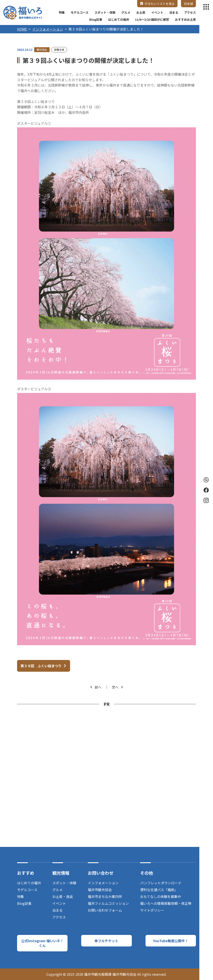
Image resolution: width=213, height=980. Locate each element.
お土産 (141, 12)
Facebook (206, 490)
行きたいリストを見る (160, 4)
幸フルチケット (106, 941)
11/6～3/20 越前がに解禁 (152, 20)
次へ (115, 687)
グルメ (126, 12)
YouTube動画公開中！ (171, 941)
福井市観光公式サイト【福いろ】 (23, 13)
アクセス (190, 12)
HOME (22, 29)
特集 (62, 12)
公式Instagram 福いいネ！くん (42, 943)
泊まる (174, 12)
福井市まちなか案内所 (105, 896)
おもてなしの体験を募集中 (161, 896)
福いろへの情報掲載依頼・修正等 (166, 903)
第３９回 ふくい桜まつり (41, 666)
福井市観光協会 (100, 890)
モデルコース (80, 12)
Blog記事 (96, 20)
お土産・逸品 (63, 896)
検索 (205, 480)
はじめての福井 (119, 20)
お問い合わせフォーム (105, 910)
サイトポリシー (152, 910)
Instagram (206, 500)
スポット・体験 (105, 12)
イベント (157, 12)
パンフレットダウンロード (161, 883)
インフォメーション (48, 29)
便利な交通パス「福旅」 (159, 890)
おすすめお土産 (185, 20)
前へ (98, 687)
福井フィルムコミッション (108, 903)
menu (206, 7)
